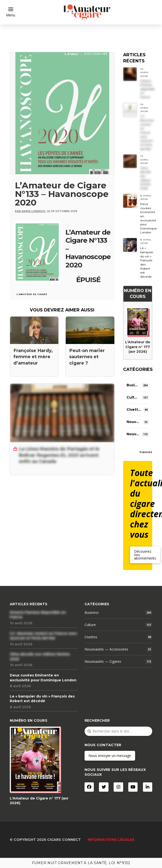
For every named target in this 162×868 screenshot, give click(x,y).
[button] (11, 12)
